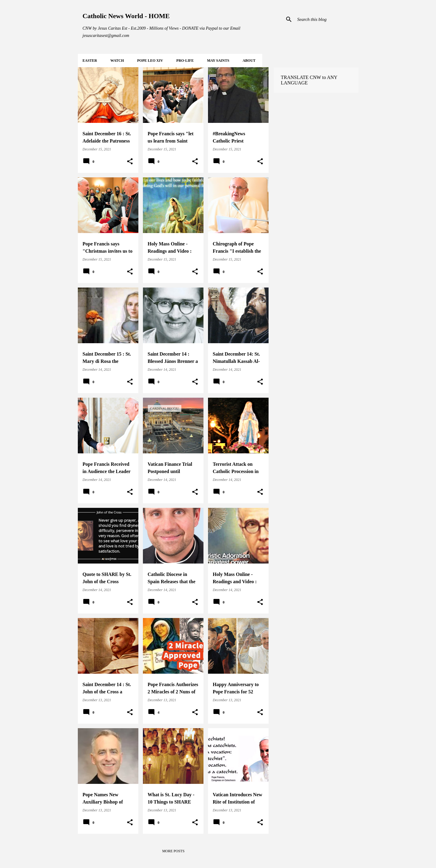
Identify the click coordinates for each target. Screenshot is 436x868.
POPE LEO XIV (150, 61)
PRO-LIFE (185, 61)
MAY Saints (218, 61)
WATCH (117, 61)
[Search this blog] (327, 19)
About (249, 61)
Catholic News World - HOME (126, 16)
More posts (173, 851)
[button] (130, 162)
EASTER (90, 61)
